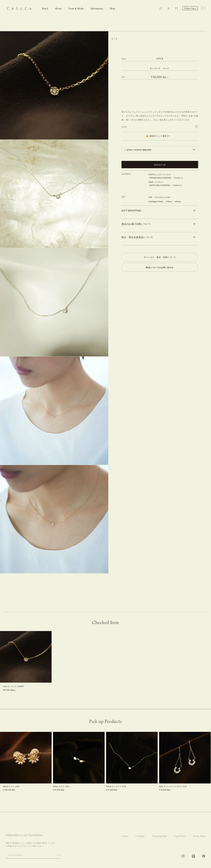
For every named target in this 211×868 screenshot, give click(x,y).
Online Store (190, 8)
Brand (45, 9)
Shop (112, 9)
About (58, 9)
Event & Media (76, 9)
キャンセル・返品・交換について (160, 257)
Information (97, 9)
